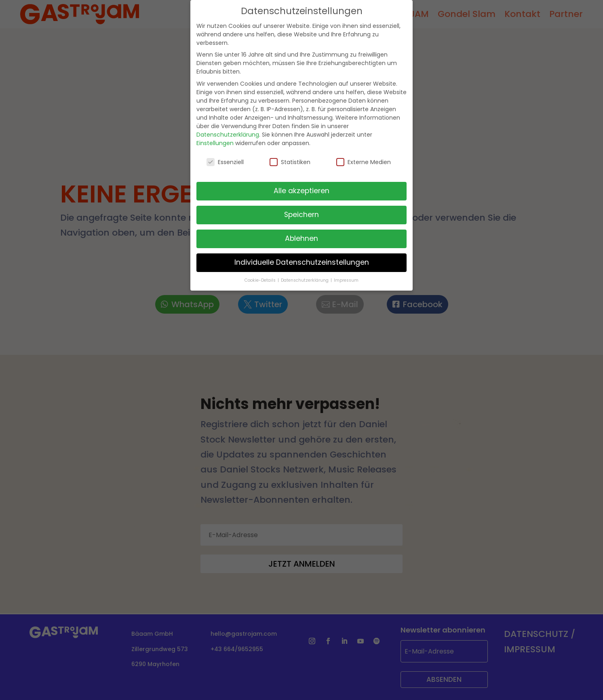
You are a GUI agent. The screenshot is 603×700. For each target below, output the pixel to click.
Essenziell (225, 155)
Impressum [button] (346, 273)
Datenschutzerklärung (228, 127)
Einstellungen (215, 136)
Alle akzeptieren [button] (301, 184)
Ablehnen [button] (301, 232)
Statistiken (290, 155)
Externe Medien (364, 155)
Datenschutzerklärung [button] (305, 273)
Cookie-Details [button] (261, 273)
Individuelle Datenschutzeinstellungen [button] (302, 255)
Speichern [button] (301, 208)
